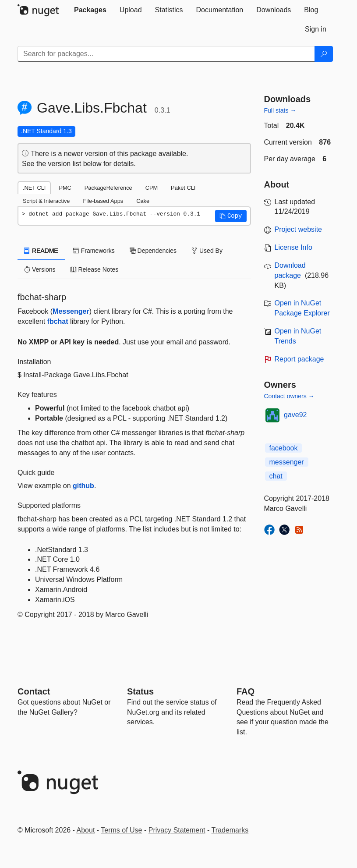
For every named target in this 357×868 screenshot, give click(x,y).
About (86, 830)
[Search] (324, 54)
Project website (299, 229)
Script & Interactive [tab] (46, 201)
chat (276, 476)
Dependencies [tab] (153, 251)
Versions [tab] (40, 269)
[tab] (90, 10)
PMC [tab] (65, 188)
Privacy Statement (177, 830)
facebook (284, 448)
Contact (34, 691)
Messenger (71, 311)
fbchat (58, 321)
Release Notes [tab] (95, 269)
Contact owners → (289, 396)
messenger (287, 462)
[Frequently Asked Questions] (246, 691)
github (83, 486)
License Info (293, 247)
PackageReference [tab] (108, 188)
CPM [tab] (152, 188)
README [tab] (41, 251)
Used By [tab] (207, 251)
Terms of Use (121, 830)
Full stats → (280, 110)
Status (140, 691)
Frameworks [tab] (94, 251)
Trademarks (230, 830)
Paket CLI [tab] (183, 188)
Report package (299, 359)
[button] (231, 216)
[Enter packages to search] (166, 54)
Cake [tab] (143, 201)
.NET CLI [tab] (34, 188)
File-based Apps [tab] (103, 201)
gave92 (295, 415)
